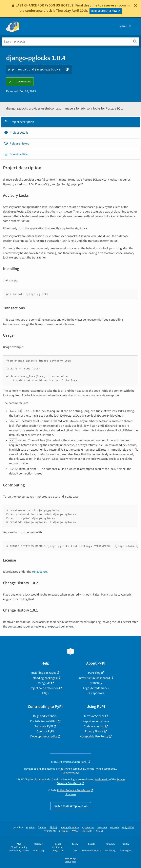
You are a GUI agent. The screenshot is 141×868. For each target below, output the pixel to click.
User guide (44, 683)
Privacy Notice (94, 731)
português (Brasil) (70, 828)
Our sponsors (96, 693)
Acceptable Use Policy (94, 736)
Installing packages (44, 673)
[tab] (70, 122)
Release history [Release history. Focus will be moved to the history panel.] (17, 144)
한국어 (99, 831)
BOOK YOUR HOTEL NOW (104, 11)
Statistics (96, 683)
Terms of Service (94, 716)
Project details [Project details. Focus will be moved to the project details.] (16, 133)
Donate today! (71, 773)
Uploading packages (44, 678)
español (30, 828)
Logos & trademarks (96, 688)
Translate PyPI (44, 726)
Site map (71, 794)
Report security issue (96, 721)
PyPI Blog (94, 673)
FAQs (45, 693)
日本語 (53, 828)
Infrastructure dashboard (94, 678)
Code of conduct (94, 726)
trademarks (102, 779)
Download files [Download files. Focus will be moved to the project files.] (16, 154)
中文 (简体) (128, 828)
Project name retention (44, 688)
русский (64, 831)
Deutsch (115, 828)
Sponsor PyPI (45, 731)
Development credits (44, 736)
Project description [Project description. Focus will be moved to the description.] (19, 122)
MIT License (39, 572)
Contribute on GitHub (44, 721)
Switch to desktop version (71, 806)
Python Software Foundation (74, 790)
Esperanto (87, 831)
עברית (75, 831)
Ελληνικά (102, 828)
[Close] (136, 5)
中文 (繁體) (50, 831)
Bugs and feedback (45, 716)
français (42, 828)
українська (88, 828)
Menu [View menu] (126, 26)
